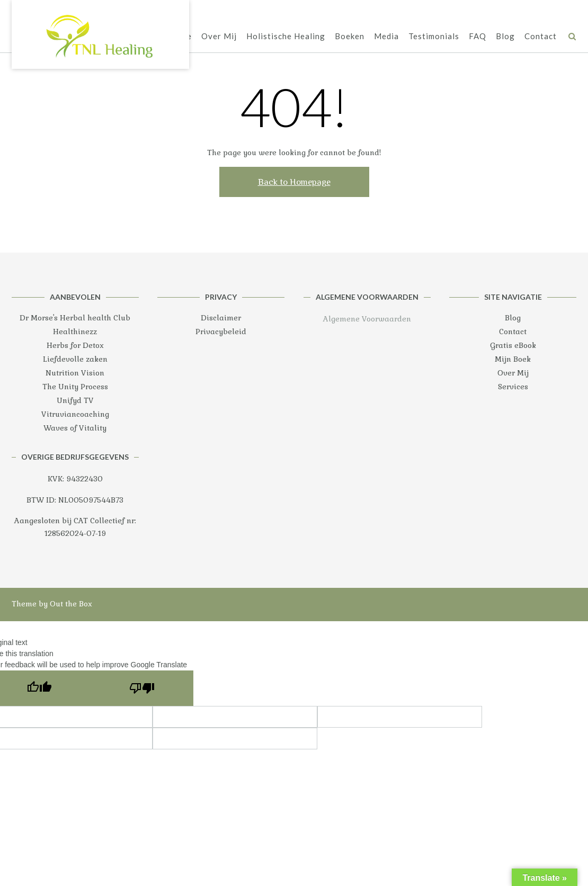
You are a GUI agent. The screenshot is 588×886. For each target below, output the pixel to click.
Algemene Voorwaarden (367, 319)
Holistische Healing (286, 36)
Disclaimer (221, 318)
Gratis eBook (513, 345)
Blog (505, 36)
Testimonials (434, 36)
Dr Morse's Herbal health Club (75, 318)
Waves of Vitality (75, 428)
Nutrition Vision (75, 373)
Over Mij (219, 36)
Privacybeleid (221, 332)
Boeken (350, 36)
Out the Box (71, 604)
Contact (541, 36)
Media (386, 36)
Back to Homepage (294, 182)
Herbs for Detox (75, 345)
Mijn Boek (513, 359)
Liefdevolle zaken (75, 359)
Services (513, 387)
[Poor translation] (142, 688)
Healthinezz (75, 332)
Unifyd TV (75, 400)
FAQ (478, 36)
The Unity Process (75, 387)
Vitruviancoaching (75, 414)
